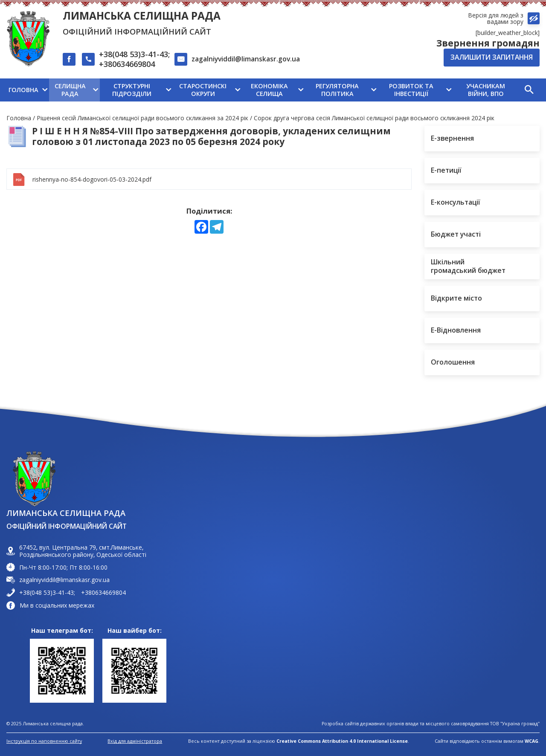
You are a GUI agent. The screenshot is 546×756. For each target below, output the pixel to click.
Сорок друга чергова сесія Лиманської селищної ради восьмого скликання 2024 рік (374, 118)
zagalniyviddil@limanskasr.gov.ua (246, 59)
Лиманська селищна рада (142, 16)
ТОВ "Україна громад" (515, 724)
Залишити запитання (492, 57)
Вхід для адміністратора (135, 741)
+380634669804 (127, 64)
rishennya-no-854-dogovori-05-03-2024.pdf (92, 179)
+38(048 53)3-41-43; (134, 54)
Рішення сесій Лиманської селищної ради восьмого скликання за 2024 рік (142, 118)
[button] (529, 90)
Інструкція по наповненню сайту (44, 741)
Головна (19, 118)
